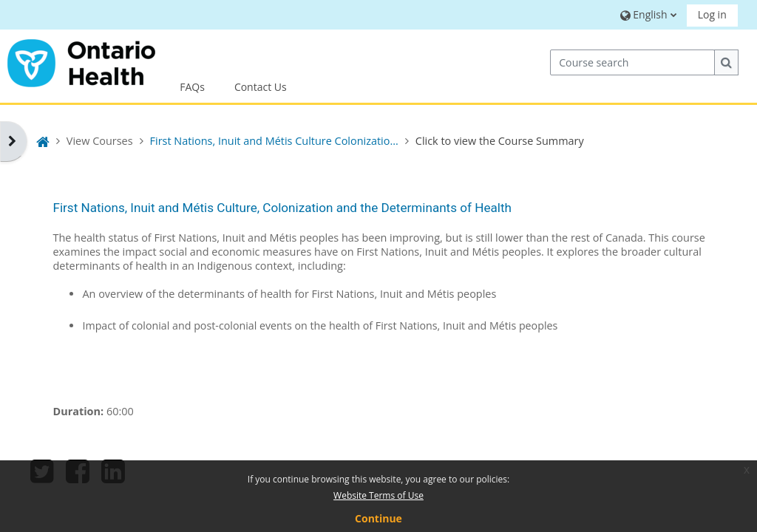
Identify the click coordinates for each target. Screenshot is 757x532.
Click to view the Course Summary (500, 141)
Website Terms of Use (378, 495)
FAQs (192, 87)
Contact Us (261, 87)
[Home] (81, 61)
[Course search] (632, 62)
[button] (646, 14)
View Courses (100, 141)
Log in (712, 14)
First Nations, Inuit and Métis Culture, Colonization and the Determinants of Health (282, 208)
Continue (378, 518)
